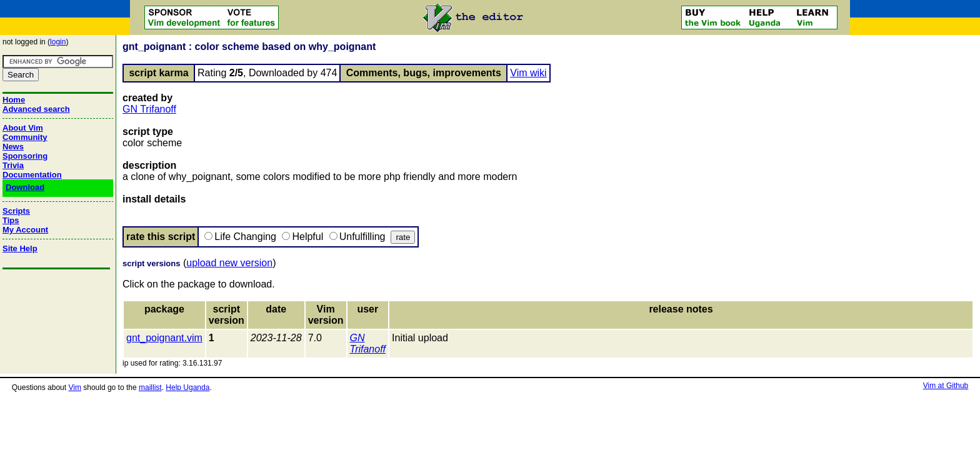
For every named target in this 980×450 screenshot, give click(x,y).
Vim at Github (946, 386)
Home (14, 100)
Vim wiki (528, 73)
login (58, 42)
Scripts (16, 211)
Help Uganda (187, 387)
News (13, 147)
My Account (25, 230)
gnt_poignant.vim (164, 338)
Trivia (13, 165)
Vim (74, 387)
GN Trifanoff (149, 109)
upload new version (229, 263)
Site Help (20, 248)
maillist (150, 387)
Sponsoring (25, 156)
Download (25, 187)
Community (25, 137)
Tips (11, 220)
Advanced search (36, 109)
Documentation (32, 175)
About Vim (23, 128)
